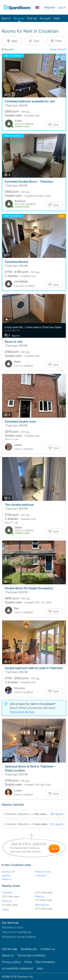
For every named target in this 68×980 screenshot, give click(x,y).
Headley (6, 875)
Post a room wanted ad (16, 932)
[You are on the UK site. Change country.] (37, 7)
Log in (62, 7)
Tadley (5, 909)
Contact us (48, 949)
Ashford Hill (8, 872)
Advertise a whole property (19, 937)
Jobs (40, 968)
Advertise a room (13, 927)
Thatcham (41, 875)
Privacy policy (11, 962)
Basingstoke (42, 905)
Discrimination (45, 962)
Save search (58, 49)
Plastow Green (43, 872)
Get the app (10, 949)
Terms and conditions (31, 955)
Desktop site (29, 949)
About (8, 955)
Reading (40, 896)
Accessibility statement (17, 968)
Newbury (7, 879)
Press (28, 962)
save (54, 849)
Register (50, 7)
